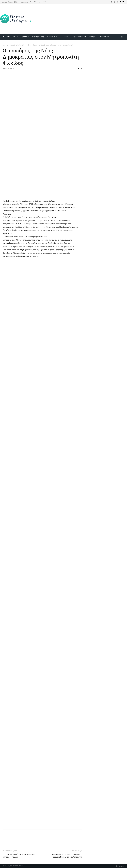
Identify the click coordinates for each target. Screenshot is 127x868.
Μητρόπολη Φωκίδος (18, 45)
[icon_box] (40, 2)
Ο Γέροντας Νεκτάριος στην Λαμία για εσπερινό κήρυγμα (19, 856)
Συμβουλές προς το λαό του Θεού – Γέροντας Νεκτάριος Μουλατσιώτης (67, 856)
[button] (122, 37)
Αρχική (5, 45)
